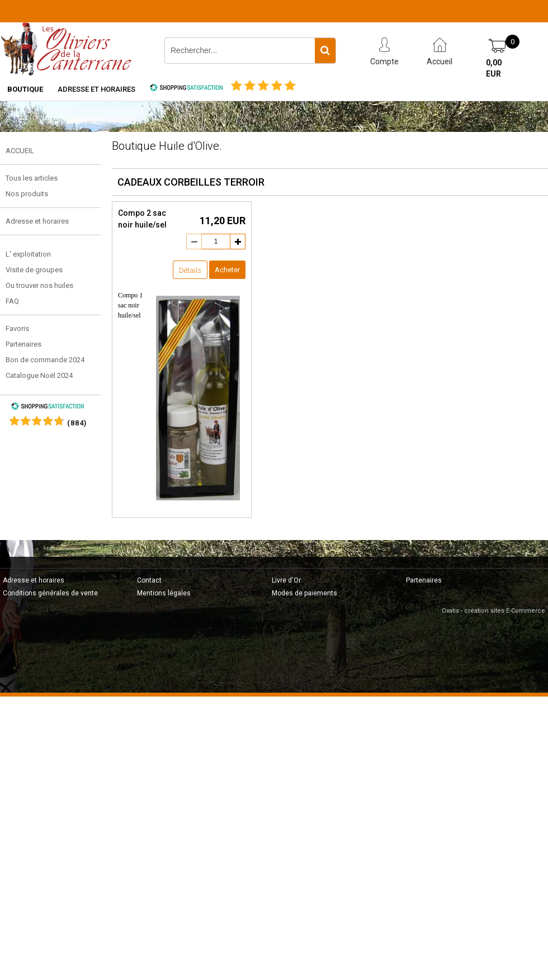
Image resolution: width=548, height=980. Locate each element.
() (77, 423)
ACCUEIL (20, 151)
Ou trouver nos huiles (39, 285)
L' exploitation (28, 254)
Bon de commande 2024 (45, 360)
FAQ (12, 301)
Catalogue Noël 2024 (39, 375)
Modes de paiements (304, 593)
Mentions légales (164, 593)
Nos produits (27, 194)
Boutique (25, 89)
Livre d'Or (286, 580)
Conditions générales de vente (50, 593)
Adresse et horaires (96, 89)
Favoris (17, 328)
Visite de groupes (34, 270)
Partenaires (23, 344)
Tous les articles (32, 178)
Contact (149, 580)
